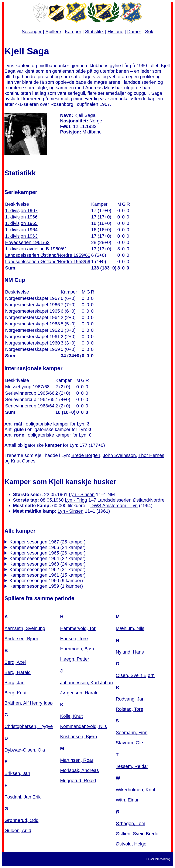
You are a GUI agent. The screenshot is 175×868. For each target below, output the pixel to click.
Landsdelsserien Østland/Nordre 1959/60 (48, 255)
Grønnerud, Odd (21, 820)
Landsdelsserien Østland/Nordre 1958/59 (48, 262)
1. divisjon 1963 (21, 236)
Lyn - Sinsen (82, 494)
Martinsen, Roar (77, 760)
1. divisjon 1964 (21, 230)
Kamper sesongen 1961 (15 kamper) (47, 575)
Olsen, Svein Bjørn (135, 675)
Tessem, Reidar (132, 766)
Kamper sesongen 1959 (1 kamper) (46, 586)
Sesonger (32, 32)
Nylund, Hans (130, 652)
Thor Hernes (151, 455)
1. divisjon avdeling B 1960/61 (36, 249)
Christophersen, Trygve (29, 726)
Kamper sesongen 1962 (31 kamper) (47, 569)
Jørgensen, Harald (79, 693)
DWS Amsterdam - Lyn (114, 506)
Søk (149, 32)
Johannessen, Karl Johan (86, 683)
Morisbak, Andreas (79, 770)
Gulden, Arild (18, 830)
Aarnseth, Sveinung (25, 628)
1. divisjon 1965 (21, 223)
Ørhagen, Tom (131, 823)
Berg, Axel (15, 662)
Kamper (73, 32)
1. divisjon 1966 (21, 217)
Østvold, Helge (131, 844)
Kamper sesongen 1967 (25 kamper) (47, 542)
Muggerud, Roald (78, 781)
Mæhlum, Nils (130, 628)
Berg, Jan (14, 683)
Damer (134, 32)
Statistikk (94, 32)
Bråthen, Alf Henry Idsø (29, 703)
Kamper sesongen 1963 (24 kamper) (47, 564)
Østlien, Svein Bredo (137, 834)
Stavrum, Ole (129, 743)
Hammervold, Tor (78, 628)
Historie (115, 32)
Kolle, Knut (71, 716)
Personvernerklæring (158, 859)
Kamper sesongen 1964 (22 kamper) (47, 558)
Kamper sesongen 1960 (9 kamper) (46, 581)
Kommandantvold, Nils (83, 726)
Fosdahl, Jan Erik (23, 797)
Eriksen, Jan (17, 773)
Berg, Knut (16, 693)
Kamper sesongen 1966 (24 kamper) (47, 547)
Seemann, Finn (132, 733)
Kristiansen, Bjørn (79, 737)
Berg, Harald (18, 672)
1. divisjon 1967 (21, 211)
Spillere (53, 32)
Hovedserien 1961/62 (27, 242)
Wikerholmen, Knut (135, 790)
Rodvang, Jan (130, 699)
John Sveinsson (119, 455)
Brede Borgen (86, 455)
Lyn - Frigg (76, 500)
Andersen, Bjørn (21, 639)
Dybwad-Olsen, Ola (25, 750)
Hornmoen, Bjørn (78, 649)
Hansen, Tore (74, 639)
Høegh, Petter (75, 659)
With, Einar (127, 800)
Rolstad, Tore (129, 709)
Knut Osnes (23, 461)
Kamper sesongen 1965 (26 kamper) (47, 553)
